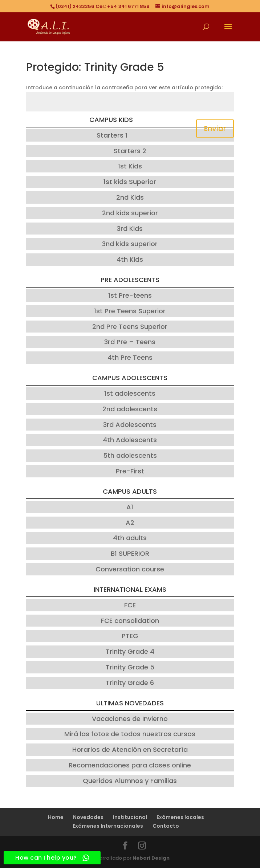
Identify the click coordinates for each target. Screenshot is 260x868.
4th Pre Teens (130, 357)
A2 (130, 523)
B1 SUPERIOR (130, 553)
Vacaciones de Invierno (130, 719)
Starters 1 (112, 135)
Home (56, 817)
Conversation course (130, 569)
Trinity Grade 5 (130, 667)
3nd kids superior (130, 244)
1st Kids (130, 166)
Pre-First (130, 471)
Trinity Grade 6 (130, 683)
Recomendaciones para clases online (130, 765)
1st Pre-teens (130, 295)
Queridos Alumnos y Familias (130, 781)
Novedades (88, 817)
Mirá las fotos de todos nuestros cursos (130, 734)
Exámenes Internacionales (108, 826)
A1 (130, 507)
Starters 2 (130, 151)
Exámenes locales (180, 817)
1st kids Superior (130, 182)
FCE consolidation (130, 621)
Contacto (166, 826)
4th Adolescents (130, 440)
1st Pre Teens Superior (130, 311)
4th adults (130, 538)
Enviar (215, 129)
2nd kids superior (130, 213)
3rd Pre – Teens (130, 342)
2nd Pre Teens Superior (130, 327)
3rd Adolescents (130, 425)
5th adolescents (130, 455)
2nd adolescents (130, 409)
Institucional (130, 817)
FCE (130, 605)
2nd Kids (130, 197)
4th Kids (130, 259)
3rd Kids (130, 229)
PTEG (130, 636)
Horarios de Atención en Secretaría (130, 749)
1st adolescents (130, 393)
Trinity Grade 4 (130, 651)
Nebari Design (151, 858)
